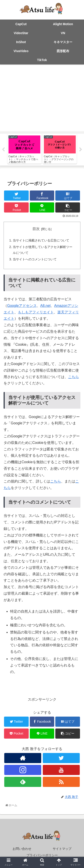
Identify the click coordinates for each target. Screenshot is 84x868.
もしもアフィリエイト (36, 312)
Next (81, 150)
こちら (73, 377)
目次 (36, 229)
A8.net (45, 306)
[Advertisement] (42, 99)
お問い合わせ (22, 849)
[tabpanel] (24, 149)
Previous (3, 150)
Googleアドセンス (22, 306)
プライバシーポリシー (42, 855)
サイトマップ (62, 849)
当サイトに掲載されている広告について (41, 240)
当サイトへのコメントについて (35, 259)
